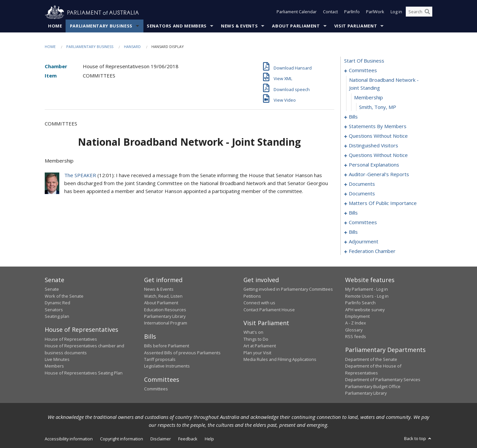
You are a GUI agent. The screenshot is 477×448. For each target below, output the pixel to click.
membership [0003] (369, 98)
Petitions (252, 296)
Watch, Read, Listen (163, 296)
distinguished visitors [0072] (373, 146)
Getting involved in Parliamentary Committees (288, 289)
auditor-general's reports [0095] (379, 174)
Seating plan (57, 317)
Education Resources (165, 310)
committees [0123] (363, 223)
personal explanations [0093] (374, 165)
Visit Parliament (356, 26)
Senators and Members (177, 26)
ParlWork (375, 13)
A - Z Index (356, 323)
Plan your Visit (257, 353)
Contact (330, 13)
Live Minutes (57, 360)
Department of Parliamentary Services (383, 380)
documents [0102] (362, 194)
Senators (54, 310)
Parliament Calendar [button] (297, 13)
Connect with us (259, 303)
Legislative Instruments (167, 366)
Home (55, 26)
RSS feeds (356, 337)
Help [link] (209, 439)
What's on (253, 332)
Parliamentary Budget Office (373, 386)
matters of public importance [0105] (383, 203)
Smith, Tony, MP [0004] (378, 107)
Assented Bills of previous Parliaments (182, 353)
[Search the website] (419, 13)
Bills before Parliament (167, 346)
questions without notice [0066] (378, 136)
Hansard (132, 47)
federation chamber (372, 251)
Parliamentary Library (165, 317)
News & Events (239, 26)
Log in (396, 13)
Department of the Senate (371, 360)
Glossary (354, 330)
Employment (357, 317)
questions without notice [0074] (378, 155)
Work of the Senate (64, 296)
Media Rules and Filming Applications (280, 360)
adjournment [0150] (364, 242)
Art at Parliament (260, 346)
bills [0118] (353, 213)
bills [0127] (353, 232)
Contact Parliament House (269, 310)
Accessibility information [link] (69, 439)
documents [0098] (362, 184)
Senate (52, 289)
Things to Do (256, 339)
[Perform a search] (427, 13)
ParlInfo (352, 13)
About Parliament (296, 26)
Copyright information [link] (122, 439)
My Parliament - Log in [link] (367, 289)
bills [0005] (353, 117)
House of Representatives (71, 339)
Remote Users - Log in (367, 296)
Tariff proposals (160, 360)
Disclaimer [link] (161, 439)
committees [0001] (363, 71)
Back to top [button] (418, 439)
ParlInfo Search (360, 303)
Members (54, 366)
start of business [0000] (364, 61)
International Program (166, 323)
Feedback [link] (188, 439)
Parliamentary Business (101, 26)
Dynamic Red (57, 303)
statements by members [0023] (378, 126)
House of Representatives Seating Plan (84, 373)
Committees (156, 389)
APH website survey (365, 310)
